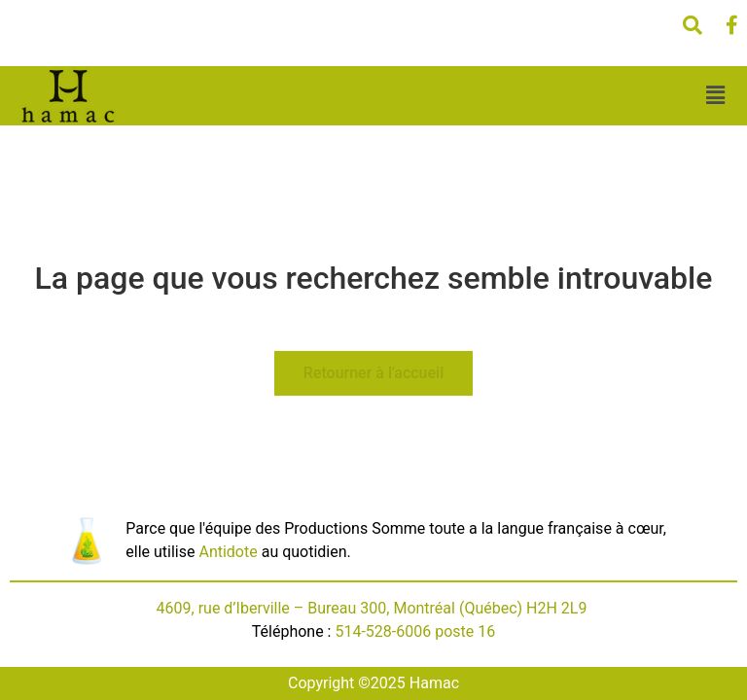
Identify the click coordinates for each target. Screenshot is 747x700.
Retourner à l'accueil (373, 373)
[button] (715, 96)
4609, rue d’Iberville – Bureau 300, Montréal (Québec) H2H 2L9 (374, 608)
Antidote (228, 552)
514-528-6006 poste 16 (415, 631)
